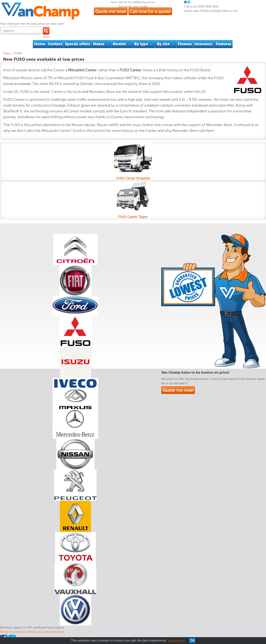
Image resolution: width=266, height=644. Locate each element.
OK (192, 640)
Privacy (33, 632)
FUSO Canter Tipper (133, 217)
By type (141, 44)
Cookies (46, 632)
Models (119, 44)
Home (40, 44)
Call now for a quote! (150, 11)
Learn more (177, 640)
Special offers (78, 44)
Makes (99, 44)
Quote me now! (111, 11)
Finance (185, 44)
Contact (55, 44)
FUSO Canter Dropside (133, 178)
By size (163, 44)
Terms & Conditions (13, 632)
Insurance (203, 44)
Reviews (59, 632)
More (46, 37)
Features (224, 44)
